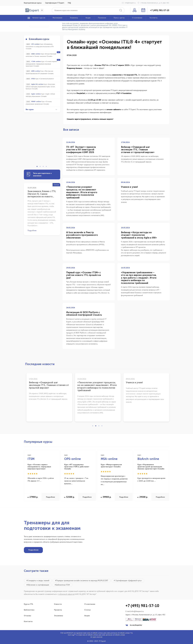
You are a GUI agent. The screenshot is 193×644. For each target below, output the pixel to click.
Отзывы (27, 616)
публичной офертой (66, 594)
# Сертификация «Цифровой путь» (128, 581)
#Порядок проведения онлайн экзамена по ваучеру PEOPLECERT (82, 581)
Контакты (28, 622)
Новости (58, 604)
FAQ (69, 3)
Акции (87, 616)
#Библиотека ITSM (62, 585)
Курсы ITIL (28, 604)
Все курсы (41, 109)
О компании (90, 604)
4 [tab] (47, 167)
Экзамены (59, 616)
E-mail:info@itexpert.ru (135, 611)
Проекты (58, 610)
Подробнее (50, 497)
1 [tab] (38, 167)
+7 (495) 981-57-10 (160, 10)
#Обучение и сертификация (38, 585)
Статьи (87, 610)
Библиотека (29, 610)
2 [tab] (41, 167)
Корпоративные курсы (33, 3)
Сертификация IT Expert (55, 3)
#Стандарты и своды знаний (38, 581)
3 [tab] (44, 167)
